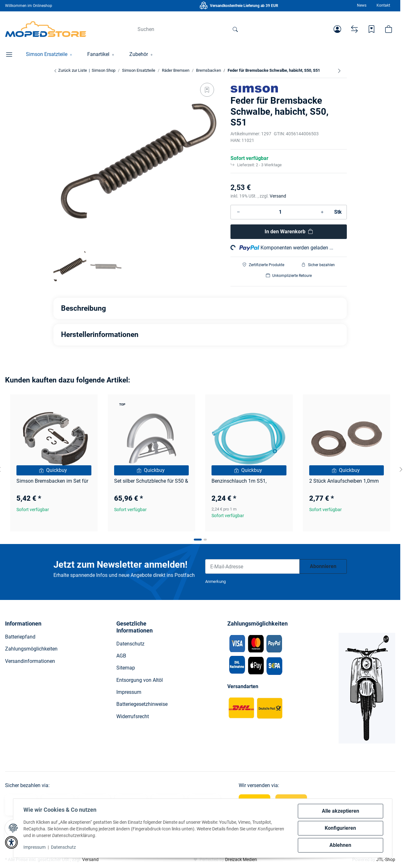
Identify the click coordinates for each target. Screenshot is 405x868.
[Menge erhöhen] (322, 212)
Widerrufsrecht (133, 716)
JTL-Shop (386, 859)
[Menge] (280, 212)
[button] (337, 29)
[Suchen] (180, 29)
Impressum (34, 847)
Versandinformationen (30, 661)
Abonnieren (323, 566)
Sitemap (126, 668)
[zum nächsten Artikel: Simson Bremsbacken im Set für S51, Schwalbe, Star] (339, 70)
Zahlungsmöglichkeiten (31, 649)
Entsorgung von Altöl (140, 680)
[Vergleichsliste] (354, 29)
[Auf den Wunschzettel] (207, 90)
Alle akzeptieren (341, 811)
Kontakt (383, 5)
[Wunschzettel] (371, 29)
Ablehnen (340, 845)
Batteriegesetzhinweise (142, 704)
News (362, 5)
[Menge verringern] (238, 212)
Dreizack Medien (241, 859)
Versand (278, 196)
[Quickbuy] (54, 470)
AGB (121, 656)
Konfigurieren (340, 828)
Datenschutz (63, 847)
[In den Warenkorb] (289, 232)
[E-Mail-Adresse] (252, 566)
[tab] (198, 540)
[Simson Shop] (46, 29)
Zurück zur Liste (70, 70)
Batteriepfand (20, 637)
